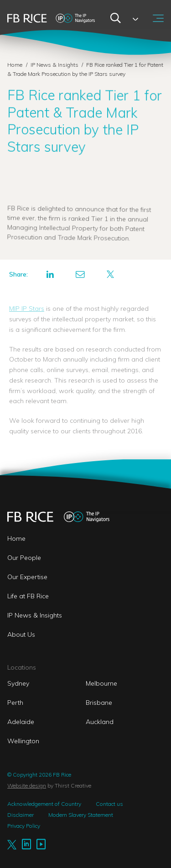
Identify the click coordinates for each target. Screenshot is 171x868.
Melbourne (101, 683)
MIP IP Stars (27, 309)
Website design (27, 785)
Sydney (18, 683)
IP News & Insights (55, 65)
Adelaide (21, 722)
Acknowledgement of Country (44, 804)
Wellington (23, 741)
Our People (24, 558)
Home (15, 65)
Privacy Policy (24, 826)
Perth (15, 703)
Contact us (109, 804)
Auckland (100, 722)
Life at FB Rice (28, 596)
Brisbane (99, 703)
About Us (21, 634)
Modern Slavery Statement (81, 815)
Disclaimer (21, 815)
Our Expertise (27, 577)
